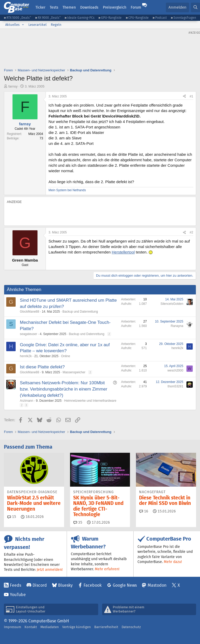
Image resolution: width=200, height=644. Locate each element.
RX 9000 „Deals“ (49, 18)
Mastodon (157, 585)
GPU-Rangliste (111, 18)
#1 (191, 96)
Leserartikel (37, 25)
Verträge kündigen (77, 627)
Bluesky (65, 585)
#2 (191, 232)
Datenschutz (131, 627)
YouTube (18, 595)
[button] (23, 25)
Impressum (12, 627)
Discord (40, 585)
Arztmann (26, 401)
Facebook (93, 585)
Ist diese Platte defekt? (42, 367)
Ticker (40, 7)
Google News (125, 585)
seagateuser (28, 334)
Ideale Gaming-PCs (81, 18)
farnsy (13, 86)
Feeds (15, 585)
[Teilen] (184, 97)
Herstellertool (123, 252)
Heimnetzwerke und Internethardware (90, 401)
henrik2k (26, 356)
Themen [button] (69, 7)
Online (65, 356)
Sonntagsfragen (185, 18)
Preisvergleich (115, 7)
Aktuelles (12, 25)
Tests (54, 7)
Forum (136, 7)
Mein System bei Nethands (67, 190)
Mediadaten (50, 627)
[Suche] (195, 7)
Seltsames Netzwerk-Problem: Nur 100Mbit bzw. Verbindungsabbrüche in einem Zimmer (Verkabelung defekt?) (63, 389)
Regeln (56, 25)
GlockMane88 (29, 312)
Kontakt (31, 627)
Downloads (89, 7)
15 (12, 517)
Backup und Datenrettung (80, 312)
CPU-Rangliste (139, 18)
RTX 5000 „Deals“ (19, 18)
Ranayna (177, 326)
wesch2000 (175, 370)
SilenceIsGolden (172, 304)
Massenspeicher (74, 372)
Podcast (161, 18)
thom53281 (176, 386)
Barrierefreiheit (106, 627)
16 (144, 511)
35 (78, 522)
